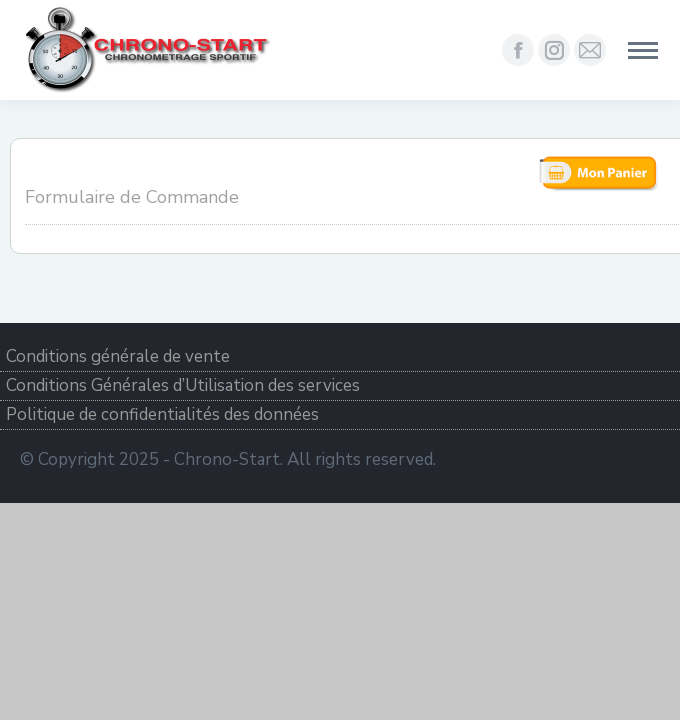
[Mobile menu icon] (643, 50)
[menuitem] (340, 357)
